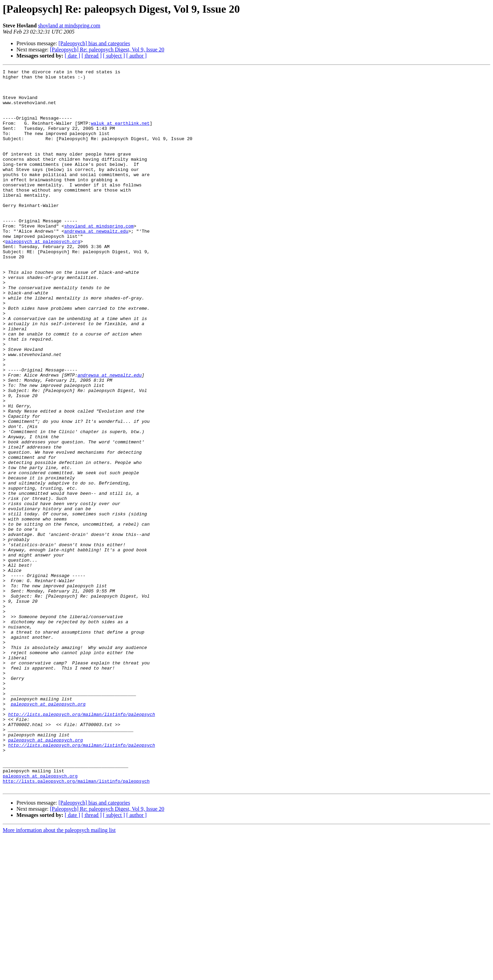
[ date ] (72, 56)
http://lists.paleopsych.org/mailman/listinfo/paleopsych (82, 844)
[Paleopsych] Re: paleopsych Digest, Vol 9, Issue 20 (107, 50)
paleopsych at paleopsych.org (43, 276)
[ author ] (137, 56)
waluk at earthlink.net (120, 134)
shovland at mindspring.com (69, 26)
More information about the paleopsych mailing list (59, 974)
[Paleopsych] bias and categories (94, 43)
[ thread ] (92, 56)
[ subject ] (114, 56)
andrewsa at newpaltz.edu (96, 264)
